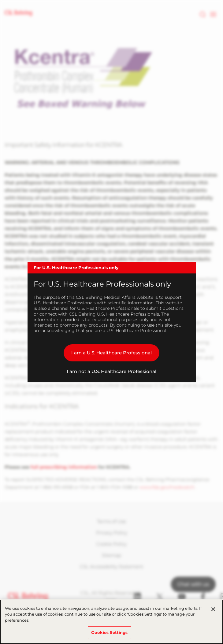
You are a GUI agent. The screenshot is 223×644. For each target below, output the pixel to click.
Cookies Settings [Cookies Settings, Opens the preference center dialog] (109, 632)
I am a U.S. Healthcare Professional (111, 353)
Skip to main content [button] (0, 0)
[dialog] (112, 322)
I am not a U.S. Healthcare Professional (111, 371)
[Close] (213, 609)
